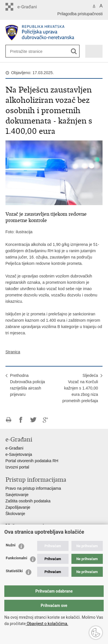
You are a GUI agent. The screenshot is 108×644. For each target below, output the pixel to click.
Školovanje (15, 514)
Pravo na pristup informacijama (33, 488)
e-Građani (14, 448)
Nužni (11, 545)
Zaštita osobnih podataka (28, 501)
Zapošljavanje (18, 507)
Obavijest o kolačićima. (47, 624)
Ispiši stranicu (8, 420)
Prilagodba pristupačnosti (80, 14)
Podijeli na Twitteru (33, 420)
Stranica (13, 352)
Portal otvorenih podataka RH (32, 461)
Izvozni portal (17, 467)
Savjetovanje (17, 495)
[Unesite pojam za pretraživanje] (29, 51)
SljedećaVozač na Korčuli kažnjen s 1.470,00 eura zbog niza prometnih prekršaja (80, 388)
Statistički (14, 571)
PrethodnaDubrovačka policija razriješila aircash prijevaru (28, 385)
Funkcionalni (16, 558)
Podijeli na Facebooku (21, 420)
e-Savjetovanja (19, 454)
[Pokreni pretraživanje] (74, 51)
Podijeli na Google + (46, 420)
